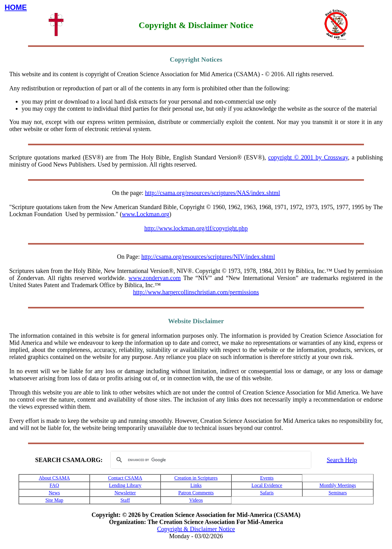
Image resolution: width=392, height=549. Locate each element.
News (54, 493)
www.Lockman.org (145, 214)
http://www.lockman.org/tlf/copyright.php (196, 228)
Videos (196, 500)
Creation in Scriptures (196, 478)
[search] (210, 460)
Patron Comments (196, 493)
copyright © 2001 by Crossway (308, 157)
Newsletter (125, 493)
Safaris (267, 493)
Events (267, 478)
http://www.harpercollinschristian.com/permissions (196, 292)
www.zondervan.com (155, 278)
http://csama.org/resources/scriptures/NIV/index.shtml (208, 257)
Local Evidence (267, 485)
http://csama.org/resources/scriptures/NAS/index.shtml (212, 193)
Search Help (342, 460)
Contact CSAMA (125, 478)
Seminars (338, 493)
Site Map (54, 500)
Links (196, 485)
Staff (125, 500)
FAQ (54, 485)
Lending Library (125, 485)
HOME (16, 7)
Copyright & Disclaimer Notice (196, 529)
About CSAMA (54, 478)
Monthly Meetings (338, 485)
